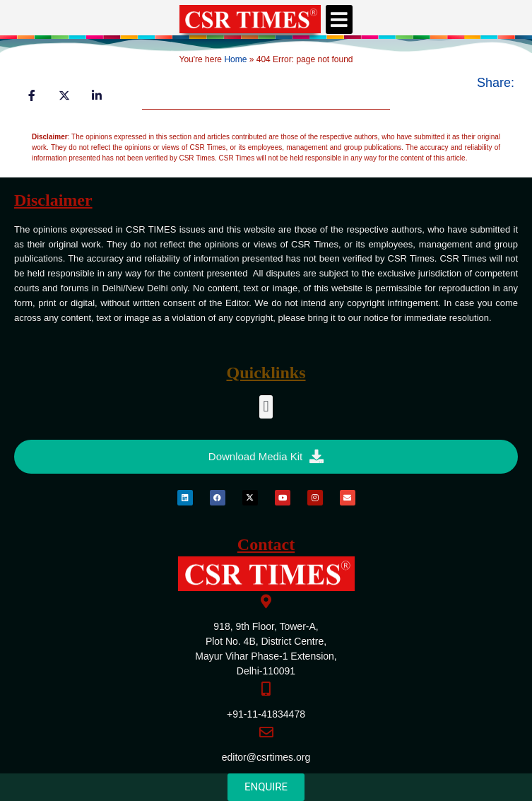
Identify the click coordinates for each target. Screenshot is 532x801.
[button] (339, 19)
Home (235, 59)
